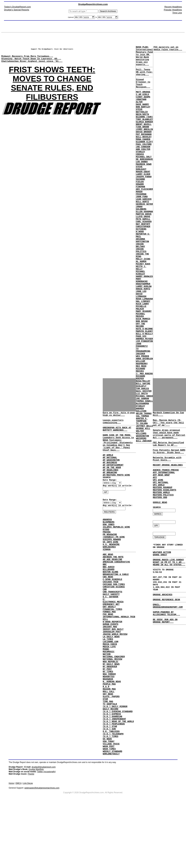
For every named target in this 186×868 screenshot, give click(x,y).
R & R (106, 735)
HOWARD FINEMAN (141, 212)
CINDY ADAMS (143, 106)
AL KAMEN (141, 304)
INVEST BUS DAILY (113, 666)
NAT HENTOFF (143, 259)
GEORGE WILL (143, 504)
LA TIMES (108, 678)
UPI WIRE (158, 492)
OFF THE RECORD (141, 380)
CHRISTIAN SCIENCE (114, 616)
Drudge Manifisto (36, 832)
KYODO (106, 547)
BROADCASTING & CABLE (116, 601)
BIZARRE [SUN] (144, 130)
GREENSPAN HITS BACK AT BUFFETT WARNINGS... (117, 432)
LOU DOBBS (142, 184)
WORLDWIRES (109, 568)
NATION (107, 696)
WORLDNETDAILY (111, 816)
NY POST (107, 714)
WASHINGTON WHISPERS (142, 515)
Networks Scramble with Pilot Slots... (167, 467)
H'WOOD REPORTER (112, 657)
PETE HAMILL (143, 253)
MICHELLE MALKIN (141, 359)
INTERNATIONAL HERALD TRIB (119, 651)
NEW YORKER (109, 720)
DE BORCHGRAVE (144, 181)
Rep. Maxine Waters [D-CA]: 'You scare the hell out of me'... (168, 425)
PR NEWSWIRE (110, 553)
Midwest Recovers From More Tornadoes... (27, 59)
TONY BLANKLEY (144, 133)
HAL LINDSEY (143, 351)
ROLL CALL (109, 741)
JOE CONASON (143, 166)
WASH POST (109, 807)
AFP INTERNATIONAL (164, 483)
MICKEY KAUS (143, 307)
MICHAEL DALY (144, 178)
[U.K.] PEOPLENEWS (114, 780)
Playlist (31, 836)
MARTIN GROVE (144, 247)
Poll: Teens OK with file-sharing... (144, 77)
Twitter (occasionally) (46, 834)
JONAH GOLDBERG (141, 239)
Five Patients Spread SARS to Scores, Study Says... (169, 459)
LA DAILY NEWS (111, 675)
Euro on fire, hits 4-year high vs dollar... (119, 415)
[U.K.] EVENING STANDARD (118, 765)
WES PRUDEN (142, 417)
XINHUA (107, 571)
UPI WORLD (159, 498)
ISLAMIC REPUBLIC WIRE (116, 544)
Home (11, 846)
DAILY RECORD (111, 762)
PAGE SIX (141, 393)
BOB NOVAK (142, 375)
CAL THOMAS (142, 489)
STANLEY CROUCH (141, 174)
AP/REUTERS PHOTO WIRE (116, 487)
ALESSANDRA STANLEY (142, 476)
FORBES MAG (109, 645)
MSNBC (106, 690)
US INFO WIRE (111, 562)
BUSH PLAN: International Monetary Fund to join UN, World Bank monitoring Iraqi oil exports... (144, 58)
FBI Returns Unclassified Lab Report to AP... (168, 450)
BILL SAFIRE (143, 450)
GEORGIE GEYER (144, 235)
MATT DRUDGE (143, 100)
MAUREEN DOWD (144, 187)
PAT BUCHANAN (144, 151)
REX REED (141, 429)
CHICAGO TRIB (111, 610)
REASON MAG (109, 738)
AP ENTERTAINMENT (113, 475)
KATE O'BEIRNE (144, 384)
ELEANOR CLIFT (144, 160)
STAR (105, 750)
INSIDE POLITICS (141, 290)
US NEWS (107, 798)
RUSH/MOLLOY (143, 447)
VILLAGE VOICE (111, 804)
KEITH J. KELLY (141, 311)
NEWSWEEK (108, 726)
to (96, 18)
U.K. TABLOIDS (111, 789)
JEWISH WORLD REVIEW (115, 672)
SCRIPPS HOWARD (112, 559)
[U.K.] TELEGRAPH (113, 792)
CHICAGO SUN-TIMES (114, 613)
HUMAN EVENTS (111, 660)
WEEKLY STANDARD (112, 813)
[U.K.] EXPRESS (112, 768)
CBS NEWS (108, 604)
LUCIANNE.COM (111, 681)
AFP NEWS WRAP (161, 486)
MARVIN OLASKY (144, 387)
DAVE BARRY (142, 115)
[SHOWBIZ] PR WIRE (114, 556)
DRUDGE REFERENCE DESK (166, 627)
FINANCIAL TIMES (112, 642)
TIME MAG (108, 753)
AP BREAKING (110, 484)
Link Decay (28, 846)
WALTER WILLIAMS (141, 509)
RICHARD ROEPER (141, 443)
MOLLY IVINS (143, 301)
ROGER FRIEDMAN (141, 221)
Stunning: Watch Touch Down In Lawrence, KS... (31, 62)
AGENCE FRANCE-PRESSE (166, 480)
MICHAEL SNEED (144, 465)
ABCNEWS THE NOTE (113, 580)
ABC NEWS (108, 577)
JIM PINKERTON (144, 399)
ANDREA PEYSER (144, 396)
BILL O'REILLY (144, 390)
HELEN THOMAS (144, 486)
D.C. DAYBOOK (111, 628)
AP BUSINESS (110, 472)
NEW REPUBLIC (111, 705)
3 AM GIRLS (142, 103)
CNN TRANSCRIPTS (112, 622)
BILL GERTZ (142, 232)
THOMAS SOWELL (144, 471)
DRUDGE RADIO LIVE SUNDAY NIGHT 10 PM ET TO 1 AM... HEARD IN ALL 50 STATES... (169, 584)
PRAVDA (107, 550)
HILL (105, 654)
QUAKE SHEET (160, 576)
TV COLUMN (142, 498)
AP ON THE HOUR (112, 478)
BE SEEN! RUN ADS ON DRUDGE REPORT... (165, 651)
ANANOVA (107, 535)
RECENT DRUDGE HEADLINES (168, 474)
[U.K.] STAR (110, 783)
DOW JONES (109, 541)
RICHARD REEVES (141, 434)
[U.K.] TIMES (111, 795)
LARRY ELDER (143, 199)
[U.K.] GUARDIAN (112, 771)
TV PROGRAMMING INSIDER (143, 411)
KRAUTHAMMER (143, 331)
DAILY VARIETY (111, 625)
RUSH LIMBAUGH (144, 348)
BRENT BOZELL (144, 139)
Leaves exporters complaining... (113, 424)
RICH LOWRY (142, 354)
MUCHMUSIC (109, 693)
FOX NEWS (108, 648)
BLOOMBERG (109, 538)
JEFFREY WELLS (144, 501)
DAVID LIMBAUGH (141, 344)
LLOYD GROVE (143, 250)
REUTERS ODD (160, 513)
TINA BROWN (142, 142)
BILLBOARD (109, 595)
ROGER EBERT (143, 196)
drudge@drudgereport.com (44, 829)
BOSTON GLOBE (111, 598)
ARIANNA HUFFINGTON (142, 278)
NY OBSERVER (110, 711)
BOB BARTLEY (143, 118)
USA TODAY (109, 801)
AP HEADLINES (111, 481)
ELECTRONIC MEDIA (113, 634)
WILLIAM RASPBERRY (142, 425)
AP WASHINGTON (111, 469)
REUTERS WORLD (161, 507)
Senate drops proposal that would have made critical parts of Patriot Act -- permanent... (169, 438)
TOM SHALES (142, 456)
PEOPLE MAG (109, 732)
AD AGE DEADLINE (112, 583)
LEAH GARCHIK (144, 229)
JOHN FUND (142, 226)
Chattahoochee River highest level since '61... (32, 65)
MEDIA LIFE (109, 687)
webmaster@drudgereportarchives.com (42, 850)
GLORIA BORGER (144, 136)
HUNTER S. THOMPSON (142, 494)
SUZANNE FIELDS (141, 206)
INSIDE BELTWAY (141, 284)
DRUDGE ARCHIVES (162, 622)
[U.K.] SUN (109, 786)
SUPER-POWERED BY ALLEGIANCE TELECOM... (166, 643)
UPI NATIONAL (161, 495)
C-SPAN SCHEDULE (112, 607)
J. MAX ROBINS (144, 438)
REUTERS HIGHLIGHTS (164, 504)
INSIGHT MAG (110, 663)
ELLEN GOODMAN (144, 244)
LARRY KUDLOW (144, 334)
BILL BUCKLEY (144, 154)
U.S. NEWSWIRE (111, 565)
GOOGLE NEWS (160, 519)
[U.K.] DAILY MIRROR (115, 759)
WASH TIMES (109, 810)
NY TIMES (108, 717)
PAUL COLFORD (144, 163)
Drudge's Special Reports (17, 10)
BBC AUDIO (109, 592)
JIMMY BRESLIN (144, 145)
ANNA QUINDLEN (144, 420)
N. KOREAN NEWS (112, 729)
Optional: (71, 18)
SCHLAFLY (141, 453)
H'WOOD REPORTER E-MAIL (143, 271)
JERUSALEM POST (112, 669)
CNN (105, 619)
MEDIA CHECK (110, 684)
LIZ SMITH (142, 462)
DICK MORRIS (143, 372)
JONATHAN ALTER (141, 111)
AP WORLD (108, 463)
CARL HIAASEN (144, 256)
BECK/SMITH (142, 127)
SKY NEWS (108, 744)
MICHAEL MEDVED (141, 368)
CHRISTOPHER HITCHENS (143, 263)
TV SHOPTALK (110, 756)
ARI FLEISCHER (144, 217)
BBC (105, 589)
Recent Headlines (173, 7)
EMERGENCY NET (111, 637)
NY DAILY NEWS (111, 708)
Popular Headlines (173, 10)
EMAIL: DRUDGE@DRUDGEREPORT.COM (168, 634)
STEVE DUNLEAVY (141, 191)
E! (104, 631)
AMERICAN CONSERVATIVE (116, 586)
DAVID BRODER (144, 148)
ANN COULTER (143, 169)
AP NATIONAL (110, 466)
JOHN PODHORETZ (142, 404)
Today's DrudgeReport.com (18, 7)
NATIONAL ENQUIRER (114, 699)
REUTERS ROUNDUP (162, 501)
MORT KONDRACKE (142, 326)
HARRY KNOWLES (144, 322)
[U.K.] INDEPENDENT (114, 774)
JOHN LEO (141, 340)
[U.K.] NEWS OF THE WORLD (118, 777)
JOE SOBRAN (142, 468)
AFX (155, 489)
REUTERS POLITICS (163, 510)
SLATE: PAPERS (111, 747)
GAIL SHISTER (144, 459)
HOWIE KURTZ (143, 337)
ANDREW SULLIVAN (141, 482)
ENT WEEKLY (109, 639)
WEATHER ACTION (162, 573)
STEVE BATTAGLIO (142, 123)
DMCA (19, 846)
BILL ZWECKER (144, 519)
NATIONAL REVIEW (112, 702)
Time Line (177, 13)
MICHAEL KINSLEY (141, 317)
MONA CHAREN (143, 157)
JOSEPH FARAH (144, 202)
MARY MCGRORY (144, 363)
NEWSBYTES (109, 723)
